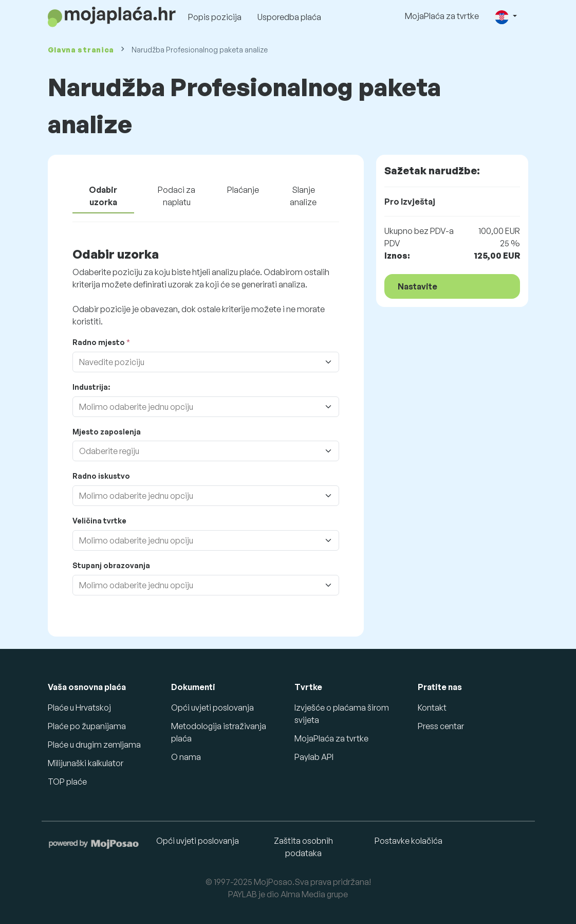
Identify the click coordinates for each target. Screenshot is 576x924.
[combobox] (209, 362)
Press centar (441, 726)
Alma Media (303, 894)
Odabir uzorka (103, 196)
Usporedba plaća (289, 17)
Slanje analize (303, 196)
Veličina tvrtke (99, 521)
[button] (506, 17)
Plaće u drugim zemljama (94, 745)
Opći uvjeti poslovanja (212, 708)
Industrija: (91, 387)
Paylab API (314, 757)
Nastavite (417, 286)
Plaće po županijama (87, 726)
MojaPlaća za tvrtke (442, 16)
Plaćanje (243, 190)
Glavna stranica (81, 50)
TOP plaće (67, 782)
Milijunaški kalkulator (86, 763)
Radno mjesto (99, 342)
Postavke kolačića (408, 841)
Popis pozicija (215, 17)
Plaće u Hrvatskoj (79, 708)
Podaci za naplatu (176, 196)
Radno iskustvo (101, 476)
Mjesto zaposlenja (107, 432)
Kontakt (432, 708)
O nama (186, 757)
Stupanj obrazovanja (111, 565)
